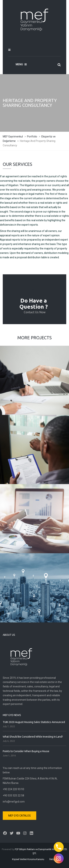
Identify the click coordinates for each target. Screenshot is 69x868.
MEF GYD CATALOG (20, 816)
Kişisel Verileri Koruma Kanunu (28, 859)
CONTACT (35, 290)
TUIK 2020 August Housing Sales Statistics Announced (34, 722)
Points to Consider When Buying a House (26, 751)
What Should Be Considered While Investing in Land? (33, 737)
